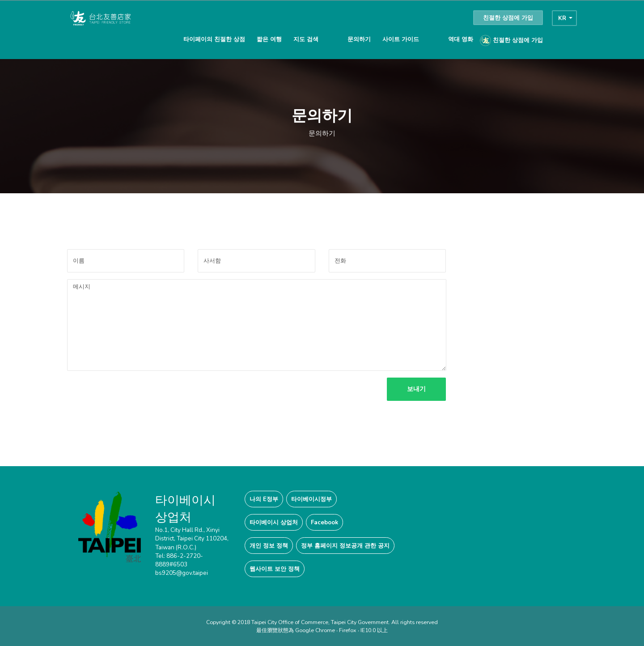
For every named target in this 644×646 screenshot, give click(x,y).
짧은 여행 (269, 39)
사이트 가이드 (401, 39)
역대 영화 (461, 39)
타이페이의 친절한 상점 (214, 39)
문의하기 (359, 39)
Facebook (324, 522)
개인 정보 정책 (269, 546)
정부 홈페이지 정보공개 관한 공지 (345, 546)
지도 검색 (306, 39)
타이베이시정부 (311, 499)
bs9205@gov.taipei (182, 573)
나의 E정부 (264, 499)
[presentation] (135, 395)
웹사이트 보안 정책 (275, 569)
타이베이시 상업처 (274, 522)
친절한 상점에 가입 (508, 18)
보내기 (414, 389)
